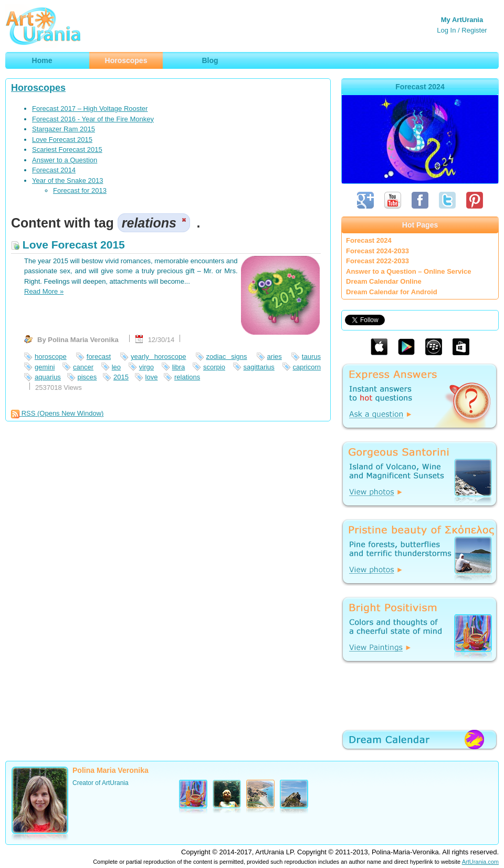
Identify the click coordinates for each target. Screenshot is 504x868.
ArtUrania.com (480, 862)
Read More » (44, 291)
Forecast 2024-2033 (377, 251)
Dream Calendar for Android (392, 292)
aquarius (48, 377)
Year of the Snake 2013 (67, 180)
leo (116, 367)
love (152, 377)
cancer (83, 367)
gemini (45, 367)
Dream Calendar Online (384, 281)
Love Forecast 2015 (62, 139)
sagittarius (259, 367)
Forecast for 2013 (80, 190)
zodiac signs (227, 357)
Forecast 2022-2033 (377, 261)
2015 (121, 377)
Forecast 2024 (369, 240)
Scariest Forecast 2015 (67, 149)
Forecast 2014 (54, 170)
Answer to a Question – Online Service (408, 271)
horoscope (51, 357)
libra (179, 367)
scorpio (214, 367)
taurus (311, 357)
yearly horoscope (158, 357)
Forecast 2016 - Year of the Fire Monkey (93, 119)
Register (474, 30)
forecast (99, 357)
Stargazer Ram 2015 (64, 129)
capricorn (307, 367)
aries (275, 357)
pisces (87, 377)
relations (187, 377)
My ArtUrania (462, 20)
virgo (146, 367)
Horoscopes (38, 88)
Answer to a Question (65, 160)
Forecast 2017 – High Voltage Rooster (90, 109)
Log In (446, 30)
